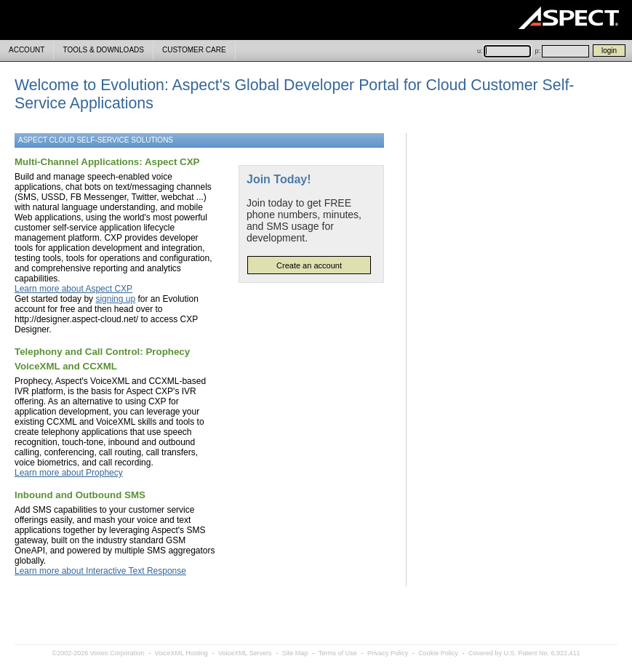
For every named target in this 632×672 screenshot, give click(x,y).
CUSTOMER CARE (194, 50)
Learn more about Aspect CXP (73, 289)
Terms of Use (338, 653)
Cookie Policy (438, 653)
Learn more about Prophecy (69, 473)
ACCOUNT (27, 50)
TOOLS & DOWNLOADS (103, 50)
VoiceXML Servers (245, 653)
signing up (115, 299)
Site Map (295, 653)
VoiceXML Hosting (181, 653)
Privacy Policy (388, 653)
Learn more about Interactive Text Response (100, 571)
